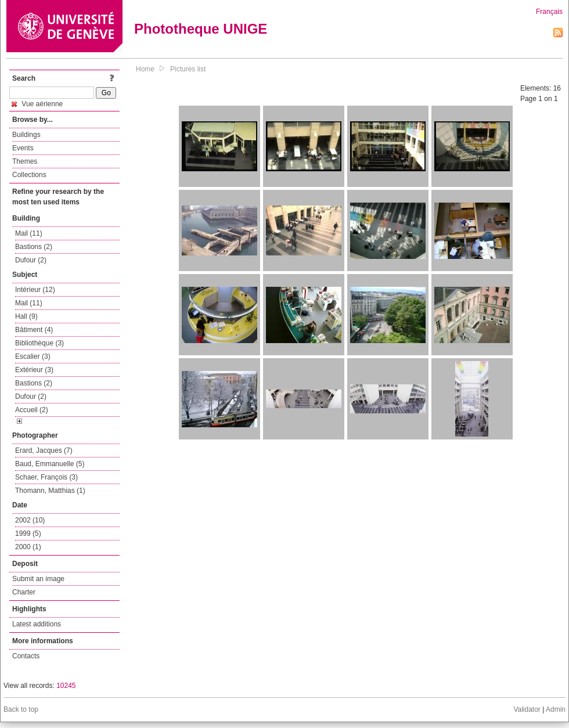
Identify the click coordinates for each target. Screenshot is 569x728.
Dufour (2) (31, 260)
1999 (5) (28, 534)
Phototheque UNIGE (201, 29)
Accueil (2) (32, 410)
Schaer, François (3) (46, 477)
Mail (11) (29, 233)
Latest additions (37, 624)
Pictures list (188, 69)
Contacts (26, 656)
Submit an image (38, 579)
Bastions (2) (34, 247)
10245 (66, 686)
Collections (29, 175)
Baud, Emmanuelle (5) (50, 464)
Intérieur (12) (35, 290)
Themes (25, 161)
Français (549, 12)
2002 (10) (30, 520)
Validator (527, 709)
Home (145, 69)
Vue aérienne (37, 104)
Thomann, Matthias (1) (50, 491)
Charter (24, 592)
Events (23, 148)
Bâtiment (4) (34, 330)
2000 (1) (28, 547)
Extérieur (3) (34, 370)
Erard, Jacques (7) (44, 451)
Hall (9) (26, 316)
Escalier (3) (33, 356)
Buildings (26, 135)
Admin (556, 709)
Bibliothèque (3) (39, 343)
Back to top (21, 709)
